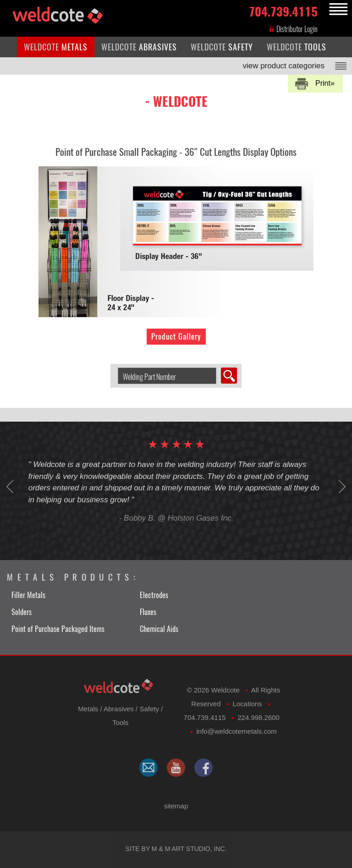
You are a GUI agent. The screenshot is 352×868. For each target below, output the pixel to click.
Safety (149, 709)
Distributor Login (293, 29)
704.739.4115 (283, 10)
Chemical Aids (159, 629)
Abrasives (119, 709)
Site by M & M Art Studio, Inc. (176, 849)
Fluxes (148, 612)
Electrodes (154, 595)
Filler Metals (28, 595)
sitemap (176, 806)
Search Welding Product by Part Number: (114, 368)
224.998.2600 (258, 717)
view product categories (283, 66)
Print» (325, 83)
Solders (22, 612)
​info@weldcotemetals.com (236, 731)
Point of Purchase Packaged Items (58, 629)
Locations (247, 704)
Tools (120, 722)
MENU (337, 9)
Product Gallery (176, 336)
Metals (88, 709)
